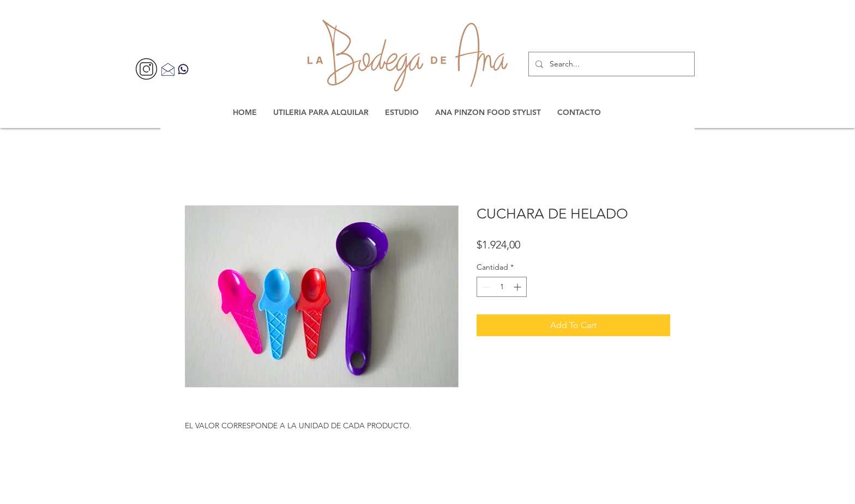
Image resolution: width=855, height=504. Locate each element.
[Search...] (610, 64)
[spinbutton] (502, 287)
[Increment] (518, 287)
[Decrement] (485, 287)
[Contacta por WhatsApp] (183, 69)
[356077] (146, 69)
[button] (321, 112)
